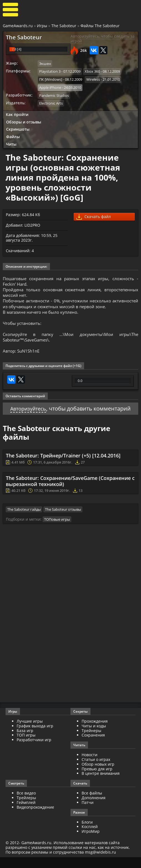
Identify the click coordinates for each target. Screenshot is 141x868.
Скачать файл (94, 215)
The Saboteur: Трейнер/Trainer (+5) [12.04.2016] (63, 467)
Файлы (13, 135)
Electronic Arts (51, 102)
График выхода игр (35, 737)
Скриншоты (18, 128)
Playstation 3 (50, 71)
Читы (11, 142)
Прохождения (95, 732)
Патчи (88, 813)
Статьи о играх (96, 770)
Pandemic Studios (54, 94)
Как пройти (17, 113)
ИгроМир (91, 842)
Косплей (90, 837)
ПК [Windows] (51, 79)
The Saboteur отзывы (63, 520)
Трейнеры (91, 741)
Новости (90, 765)
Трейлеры (26, 808)
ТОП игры (26, 746)
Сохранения (93, 746)
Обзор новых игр (98, 775)
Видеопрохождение (35, 818)
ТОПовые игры (57, 530)
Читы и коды (94, 737)
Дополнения (94, 808)
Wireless (93, 79)
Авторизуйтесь (28, 420)
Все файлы (92, 804)
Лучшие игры (30, 732)
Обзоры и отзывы (24, 120)
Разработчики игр (34, 751)
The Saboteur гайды (24, 520)
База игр (25, 741)
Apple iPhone (50, 86)
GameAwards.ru (18, 26)
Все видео (26, 804)
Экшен (45, 64)
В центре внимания (101, 784)
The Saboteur (64, 26)
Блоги (87, 833)
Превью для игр (97, 780)
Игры (42, 26)
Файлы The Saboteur (100, 26)
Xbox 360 (92, 71)
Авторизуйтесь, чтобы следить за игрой (103, 39)
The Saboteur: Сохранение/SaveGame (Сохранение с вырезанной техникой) (70, 492)
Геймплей (26, 813)
